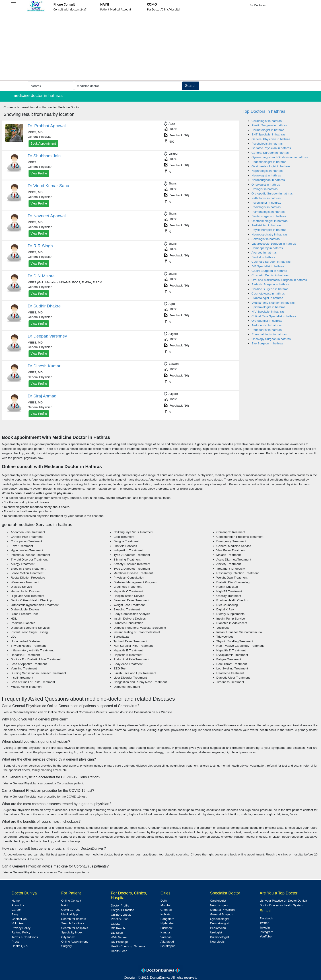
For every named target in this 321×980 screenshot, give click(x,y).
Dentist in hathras (263, 257)
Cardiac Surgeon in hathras (270, 289)
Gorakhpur (168, 946)
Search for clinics (73, 923)
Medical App (70, 914)
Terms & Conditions (25, 937)
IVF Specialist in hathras (268, 266)
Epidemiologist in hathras (268, 307)
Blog (15, 914)
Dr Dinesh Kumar (44, 366)
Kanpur (165, 932)
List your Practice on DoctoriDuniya (283, 901)
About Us (18, 905)
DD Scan (117, 933)
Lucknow (167, 928)
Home (16, 901)
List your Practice (122, 910)
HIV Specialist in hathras (268, 312)
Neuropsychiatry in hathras (270, 234)
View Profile (39, 173)
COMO (115, 924)
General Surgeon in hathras (270, 153)
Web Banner (119, 937)
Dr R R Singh (40, 246)
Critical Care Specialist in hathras (274, 316)
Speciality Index (72, 932)
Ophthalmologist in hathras (270, 221)
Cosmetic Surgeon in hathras (271, 262)
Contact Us (19, 919)
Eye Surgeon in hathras (267, 343)
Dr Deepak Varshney (47, 336)
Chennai (166, 910)
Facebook (266, 918)
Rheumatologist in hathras (269, 334)
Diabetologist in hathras (267, 298)
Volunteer (18, 923)
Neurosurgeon (220, 905)
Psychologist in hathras (267, 144)
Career (16, 910)
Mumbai (166, 905)
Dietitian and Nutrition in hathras (273, 303)
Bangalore (167, 919)
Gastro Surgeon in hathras (269, 271)
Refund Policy (21, 932)
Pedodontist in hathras (266, 325)
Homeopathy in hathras (267, 248)
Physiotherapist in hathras (269, 230)
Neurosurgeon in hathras (268, 180)
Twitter (264, 923)
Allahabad (167, 942)
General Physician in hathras (271, 139)
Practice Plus (120, 919)
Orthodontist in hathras (267, 321)
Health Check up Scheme (128, 946)
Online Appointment (75, 942)
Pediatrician (218, 928)
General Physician (222, 910)
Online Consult (71, 901)
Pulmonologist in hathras (268, 212)
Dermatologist (219, 923)
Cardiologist (218, 901)
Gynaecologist (220, 919)
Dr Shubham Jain (44, 156)
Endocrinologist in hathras (269, 162)
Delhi (164, 901)
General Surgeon (222, 914)
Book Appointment (43, 143)
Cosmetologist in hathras (268, 294)
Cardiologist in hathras (266, 121)
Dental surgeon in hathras (269, 216)
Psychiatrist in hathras (266, 203)
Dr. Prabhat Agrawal (47, 126)
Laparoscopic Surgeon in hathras (274, 244)
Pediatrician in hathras (266, 225)
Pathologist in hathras (266, 198)
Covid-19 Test (71, 910)
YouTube (266, 936)
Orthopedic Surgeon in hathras (272, 193)
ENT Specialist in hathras (268, 134)
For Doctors (258, 5)
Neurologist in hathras (266, 175)
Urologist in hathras (264, 189)
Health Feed (119, 951)
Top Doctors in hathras (264, 111)
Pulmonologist (219, 937)
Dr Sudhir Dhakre (44, 306)
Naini (65, 905)
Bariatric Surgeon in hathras (270, 284)
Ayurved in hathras (264, 253)
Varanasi (166, 937)
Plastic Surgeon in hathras (269, 125)
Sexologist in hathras (265, 239)
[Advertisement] (160, 47)
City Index (68, 937)
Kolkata (166, 914)
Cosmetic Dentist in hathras (270, 275)
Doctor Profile (120, 905)
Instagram (266, 932)
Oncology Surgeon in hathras (271, 339)
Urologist (216, 932)
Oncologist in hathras (266, 185)
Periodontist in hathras (266, 330)
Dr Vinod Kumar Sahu (48, 186)
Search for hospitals (75, 928)
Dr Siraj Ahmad (42, 396)
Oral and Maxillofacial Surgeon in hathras (279, 280)
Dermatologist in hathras (268, 130)
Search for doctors (74, 919)
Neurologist (218, 942)
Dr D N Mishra (41, 276)
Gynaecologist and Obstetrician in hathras (280, 157)
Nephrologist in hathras (267, 171)
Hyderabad (168, 923)
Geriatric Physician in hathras (271, 148)
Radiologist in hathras (266, 207)
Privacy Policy (21, 928)
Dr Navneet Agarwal (47, 216)
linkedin (265, 928)
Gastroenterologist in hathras (271, 166)
